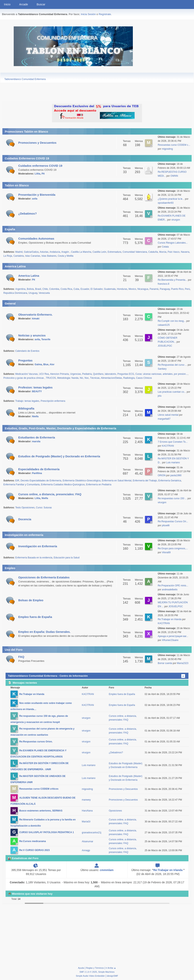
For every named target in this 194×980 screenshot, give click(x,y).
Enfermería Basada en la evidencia (34, 558)
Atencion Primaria (59, 374)
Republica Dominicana (15, 293)
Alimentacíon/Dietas (111, 378)
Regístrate (105, 14)
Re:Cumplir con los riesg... (172, 321)
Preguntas (25, 360)
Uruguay (33, 293)
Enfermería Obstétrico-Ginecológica (82, 481)
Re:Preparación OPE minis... (173, 586)
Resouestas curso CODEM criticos (39, 789)
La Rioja (8, 256)
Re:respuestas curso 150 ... (172, 498)
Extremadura (114, 252)
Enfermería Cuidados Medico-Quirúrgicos (63, 485)
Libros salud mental (168, 415)
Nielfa (35, 416)
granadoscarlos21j (92, 833)
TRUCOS (51, 378)
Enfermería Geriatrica (170, 481)
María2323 (183, 663)
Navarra (185, 252)
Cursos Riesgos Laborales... (173, 243)
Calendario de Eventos (27, 351)
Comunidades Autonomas (36, 239)
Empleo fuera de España (35, 617)
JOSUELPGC (165, 346)
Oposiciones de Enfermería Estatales (44, 577)
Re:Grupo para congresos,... (173, 548)
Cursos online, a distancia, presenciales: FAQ (50, 494)
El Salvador (97, 289)
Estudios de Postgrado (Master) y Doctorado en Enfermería (59, 456)
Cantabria (19, 256)
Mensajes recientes (22, 683)
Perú (187, 289)
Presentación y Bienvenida (37, 195)
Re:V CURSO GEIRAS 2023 (34, 850)
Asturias (44, 252)
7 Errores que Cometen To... (173, 442)
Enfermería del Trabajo (145, 481)
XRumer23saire (170, 640)
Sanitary (162, 369)
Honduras (122, 289)
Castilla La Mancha (81, 252)
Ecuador (85, 289)
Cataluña (153, 252)
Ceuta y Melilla (66, 256)
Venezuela (44, 293)
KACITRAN (168, 446)
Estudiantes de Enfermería (37, 437)
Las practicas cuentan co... (172, 392)
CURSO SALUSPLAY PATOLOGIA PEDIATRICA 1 (47, 833)
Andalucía (55, 252)
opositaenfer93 (166, 203)
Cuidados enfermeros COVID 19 (40, 166)
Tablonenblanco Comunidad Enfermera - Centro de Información (48, 676)
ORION (162, 475)
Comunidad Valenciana (135, 252)
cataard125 (164, 325)
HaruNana (87, 811)
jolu (160, 396)
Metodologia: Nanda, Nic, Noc (73, 378)
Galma (38, 364)
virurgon (176, 220)
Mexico (132, 289)
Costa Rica (66, 289)
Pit (43, 174)
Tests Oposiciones (25, 508)
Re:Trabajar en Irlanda (170, 619)
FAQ (21, 657)
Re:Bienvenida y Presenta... (172, 280)
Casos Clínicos (144, 378)
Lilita (38, 174)
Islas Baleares (49, 256)
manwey (86, 800)
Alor (52, 364)
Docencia (25, 519)
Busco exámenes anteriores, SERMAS (41, 811)
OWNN (174, 176)
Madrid (19, 252)
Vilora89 (166, 552)
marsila (36, 441)
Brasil (38, 289)
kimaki (36, 319)
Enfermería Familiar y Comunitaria (21, 485)
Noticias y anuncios (32, 335)
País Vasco (174, 252)
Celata (165, 247)
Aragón (66, 252)
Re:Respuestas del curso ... (172, 365)
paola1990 (176, 475)
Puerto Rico (177, 289)
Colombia (54, 289)
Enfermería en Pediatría (99, 485)
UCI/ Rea (44, 374)
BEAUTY (37, 391)
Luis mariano (173, 463)
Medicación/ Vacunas (27, 374)
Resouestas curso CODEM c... (174, 145)
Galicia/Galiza (31, 252)
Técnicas (95, 378)
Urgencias (75, 374)
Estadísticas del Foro (23, 858)
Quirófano (98, 374)
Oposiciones (115, 811)
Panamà (154, 289)
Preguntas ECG (126, 374)
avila (35, 199)
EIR (17, 481)
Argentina (20, 289)
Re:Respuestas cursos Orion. (36, 742)
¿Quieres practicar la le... (171, 199)
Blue (46, 364)
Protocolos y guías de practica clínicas (24, 378)
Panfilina (37, 473)
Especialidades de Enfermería (39, 469)
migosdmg (167, 149)
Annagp (86, 850)
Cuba (76, 289)
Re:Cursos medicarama (33, 841)
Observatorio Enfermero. (35, 315)
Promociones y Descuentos (37, 143)
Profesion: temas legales (35, 387)
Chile (45, 289)
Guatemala (110, 289)
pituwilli (166, 525)
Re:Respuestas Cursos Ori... (173, 521)
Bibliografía (26, 409)
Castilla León (99, 252)
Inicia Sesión (88, 14)
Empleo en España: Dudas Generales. (44, 632)
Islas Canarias (33, 256)
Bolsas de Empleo (31, 600)
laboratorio (111, 374)
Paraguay (165, 289)
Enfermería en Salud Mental (117, 481)
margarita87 (164, 419)
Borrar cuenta (165, 663)
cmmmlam (107, 870)
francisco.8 (163, 284)
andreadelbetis (170, 590)
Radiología (129, 378)
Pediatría (87, 374)
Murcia (163, 252)
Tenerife (46, 339)
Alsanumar (87, 841)
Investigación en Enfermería (38, 546)
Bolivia (30, 289)
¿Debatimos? (28, 214)
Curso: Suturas (44, 508)
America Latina (29, 276)
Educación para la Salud (67, 558)
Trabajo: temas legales (27, 401)
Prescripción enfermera (53, 401)
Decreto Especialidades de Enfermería (41, 481)
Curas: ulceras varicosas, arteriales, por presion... (162, 374)
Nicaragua (143, 289)
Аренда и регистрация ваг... (173, 636)
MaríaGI (86, 822)
